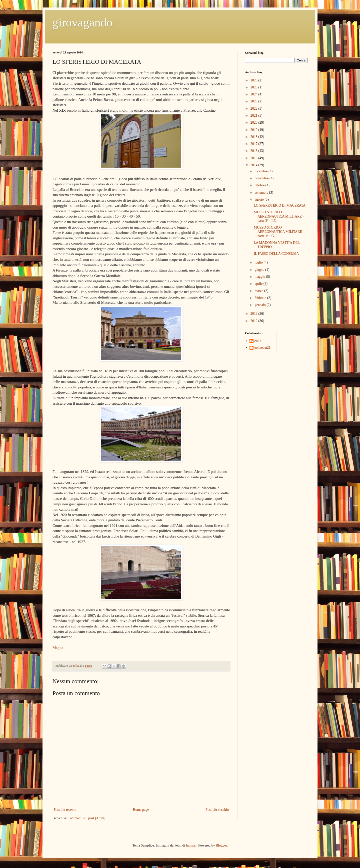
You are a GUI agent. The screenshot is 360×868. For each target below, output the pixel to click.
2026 (254, 80)
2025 (254, 87)
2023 (254, 101)
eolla (258, 341)
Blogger (221, 845)
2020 (254, 123)
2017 (254, 144)
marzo (259, 291)
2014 (254, 165)
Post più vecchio (217, 810)
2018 (254, 137)
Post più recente (65, 810)
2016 (254, 151)
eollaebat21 (263, 348)
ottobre (260, 185)
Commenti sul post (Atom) (87, 818)
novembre (262, 178)
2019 (254, 130)
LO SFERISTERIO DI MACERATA (280, 205)
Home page (141, 810)
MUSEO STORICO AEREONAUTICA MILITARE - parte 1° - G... (279, 232)
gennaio (260, 305)
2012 (254, 321)
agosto (259, 199)
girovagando (82, 22)
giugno (260, 270)
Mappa (58, 648)
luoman (191, 845)
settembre (262, 192)
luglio (259, 262)
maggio (260, 277)
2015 (254, 158)
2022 (254, 109)
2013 (254, 314)
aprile (259, 284)
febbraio (261, 298)
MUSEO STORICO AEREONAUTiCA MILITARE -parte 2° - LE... (279, 216)
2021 (254, 116)
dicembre (261, 171)
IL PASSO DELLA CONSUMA (276, 254)
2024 (254, 94)
